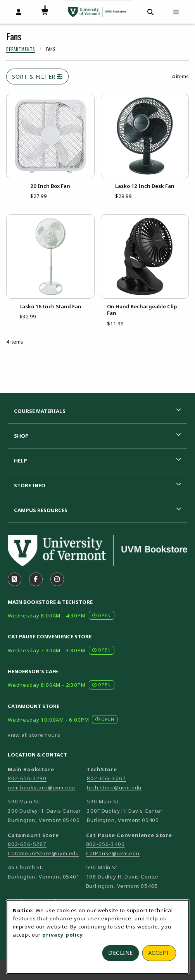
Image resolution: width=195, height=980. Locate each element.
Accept (159, 953)
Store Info (30, 485)
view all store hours (34, 735)
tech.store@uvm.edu (114, 787)
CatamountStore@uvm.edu (43, 853)
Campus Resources (41, 510)
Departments (21, 49)
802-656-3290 (27, 778)
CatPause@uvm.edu (113, 853)
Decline (121, 953)
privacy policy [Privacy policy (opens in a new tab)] (63, 935)
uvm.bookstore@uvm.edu (41, 787)
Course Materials (40, 411)
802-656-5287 (27, 844)
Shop (21, 436)
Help (21, 461)
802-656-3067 (106, 778)
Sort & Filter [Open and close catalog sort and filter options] (37, 77)
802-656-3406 (105, 844)
